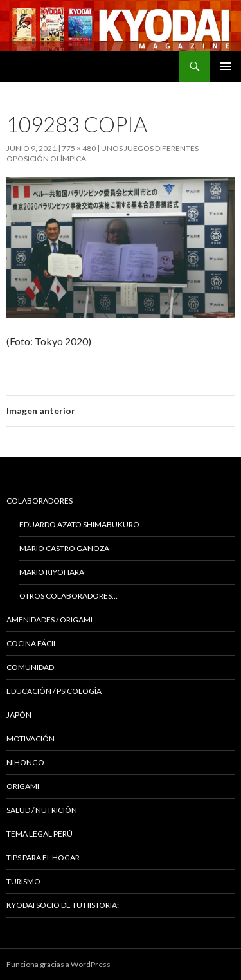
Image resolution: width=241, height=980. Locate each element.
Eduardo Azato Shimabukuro (79, 524)
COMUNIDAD (30, 667)
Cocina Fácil (32, 643)
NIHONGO (25, 762)
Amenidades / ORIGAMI (49, 620)
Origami (23, 786)
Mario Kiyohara (52, 572)
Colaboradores (40, 501)
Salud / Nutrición (42, 810)
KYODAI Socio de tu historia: (63, 905)
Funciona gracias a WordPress (58, 964)
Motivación (31, 739)
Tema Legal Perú (40, 834)
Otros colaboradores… (68, 596)
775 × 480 (79, 148)
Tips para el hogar (43, 857)
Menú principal (226, 66)
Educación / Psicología (54, 691)
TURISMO (23, 881)
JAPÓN (19, 715)
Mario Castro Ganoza (64, 548)
